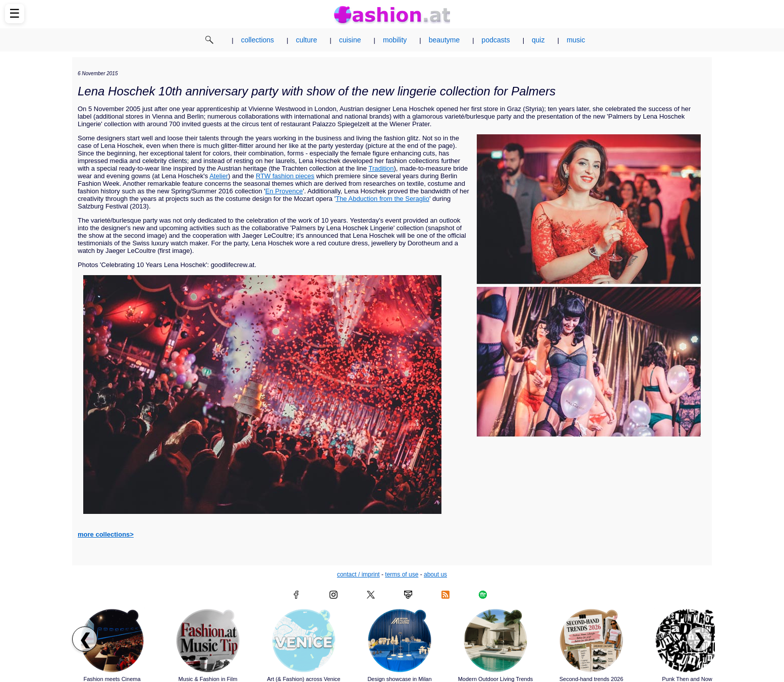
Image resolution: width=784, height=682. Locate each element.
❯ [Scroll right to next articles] (699, 639)
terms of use (402, 574)
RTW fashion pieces (285, 176)
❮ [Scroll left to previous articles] (85, 639)
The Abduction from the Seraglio (382, 199)
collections (258, 40)
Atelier (219, 176)
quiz (538, 40)
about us (435, 574)
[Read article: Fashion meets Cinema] (112, 641)
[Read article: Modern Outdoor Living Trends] (495, 641)
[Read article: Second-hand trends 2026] (591, 641)
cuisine (350, 40)
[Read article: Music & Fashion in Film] (208, 641)
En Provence (284, 191)
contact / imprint (358, 574)
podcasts (496, 40)
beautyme (444, 40)
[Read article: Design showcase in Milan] (400, 641)
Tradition (381, 168)
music (576, 40)
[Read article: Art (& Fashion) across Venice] (304, 641)
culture (306, 40)
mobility (395, 40)
